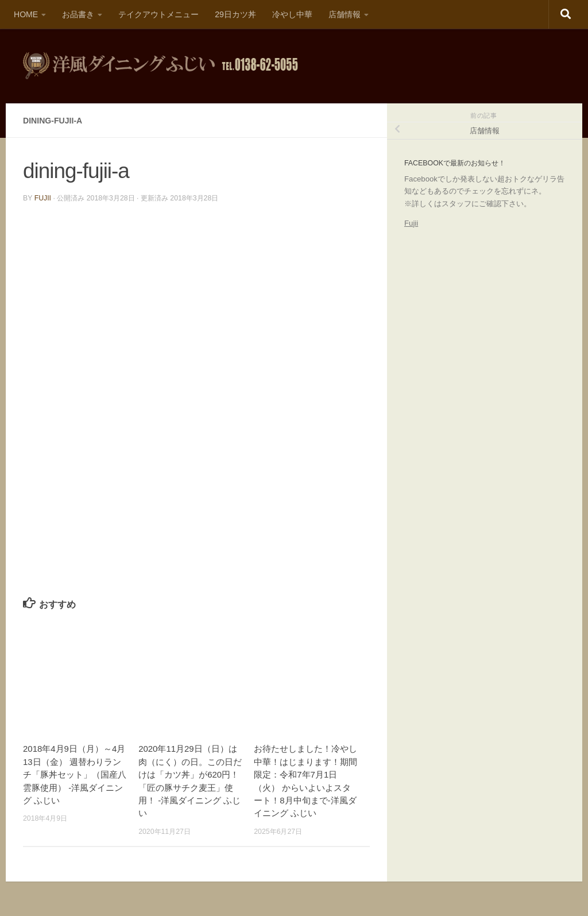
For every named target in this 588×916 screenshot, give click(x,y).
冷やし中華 (292, 14)
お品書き (78, 14)
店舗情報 (345, 14)
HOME (26, 14)
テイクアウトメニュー (158, 14)
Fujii (411, 223)
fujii (43, 198)
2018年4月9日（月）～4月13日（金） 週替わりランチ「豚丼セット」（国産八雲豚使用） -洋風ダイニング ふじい (75, 774)
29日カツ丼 (235, 14)
